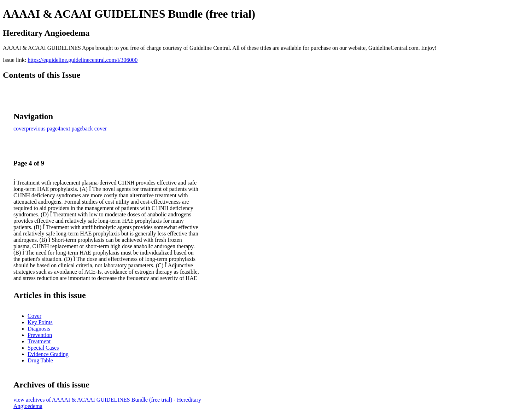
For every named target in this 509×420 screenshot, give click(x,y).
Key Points (40, 322)
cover (20, 129)
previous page (42, 129)
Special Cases (43, 348)
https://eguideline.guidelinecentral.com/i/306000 (83, 60)
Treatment (39, 341)
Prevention (40, 335)
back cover (95, 129)
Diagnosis (39, 329)
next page (71, 129)
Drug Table (40, 360)
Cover (34, 316)
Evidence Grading (48, 354)
